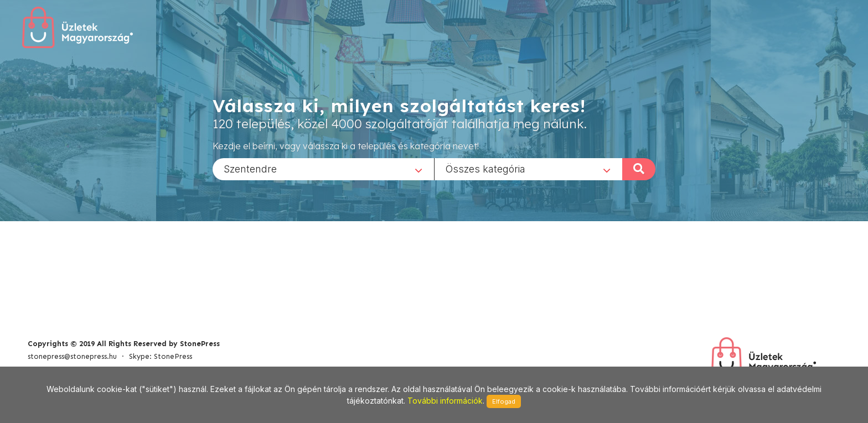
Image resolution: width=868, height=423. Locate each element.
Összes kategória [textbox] (485, 168)
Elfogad (504, 401)
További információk (445, 401)
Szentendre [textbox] (250, 168)
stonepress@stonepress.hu (72, 356)
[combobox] (323, 169)
